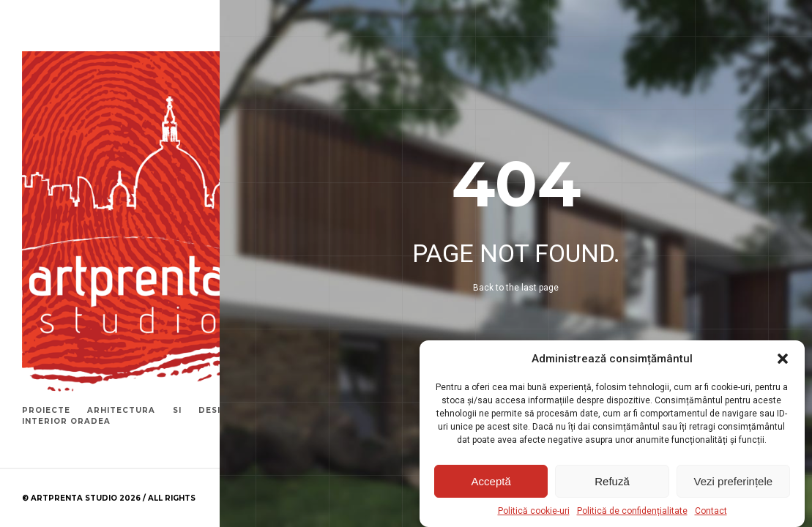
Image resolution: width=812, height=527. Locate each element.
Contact (711, 511)
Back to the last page (516, 288)
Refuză (612, 481)
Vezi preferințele (734, 481)
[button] (783, 359)
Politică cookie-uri (534, 511)
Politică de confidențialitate (632, 511)
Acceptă (491, 481)
